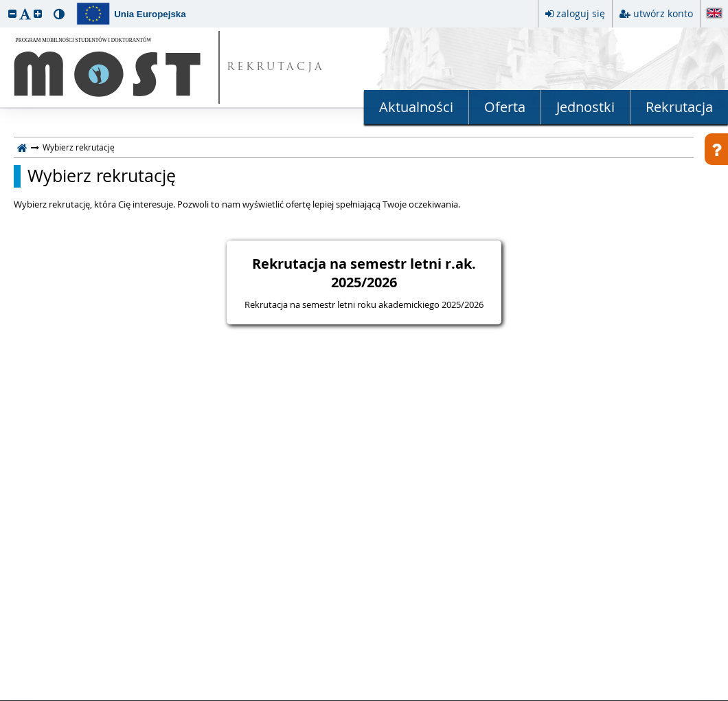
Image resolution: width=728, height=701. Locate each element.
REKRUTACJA (276, 68)
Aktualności (416, 107)
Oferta (505, 107)
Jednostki (585, 107)
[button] (12, 13)
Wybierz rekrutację (102, 176)
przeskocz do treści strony (3, 3)
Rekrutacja (679, 107)
